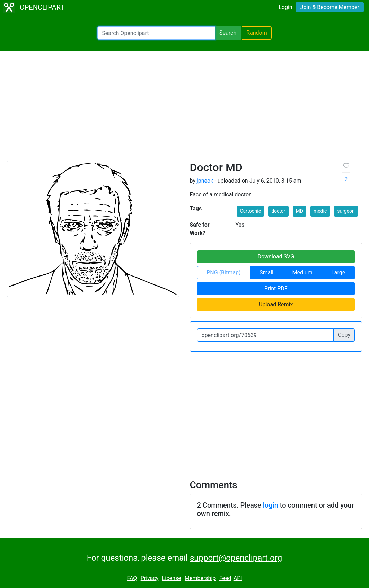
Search (228, 33)
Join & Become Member (330, 7)
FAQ (132, 578)
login (271, 505)
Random (257, 33)
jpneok (205, 181)
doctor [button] (278, 211)
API (238, 578)
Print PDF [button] (276, 288)
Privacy (150, 578)
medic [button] (320, 211)
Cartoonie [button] (250, 211)
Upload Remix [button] (276, 304)
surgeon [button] (346, 211)
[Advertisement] (184, 109)
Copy (344, 335)
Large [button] (338, 273)
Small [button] (266, 273)
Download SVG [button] (276, 257)
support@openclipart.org (236, 558)
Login (285, 7)
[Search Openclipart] (156, 33)
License (172, 578)
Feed (225, 578)
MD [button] (300, 211)
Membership (200, 578)
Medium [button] (302, 273)
